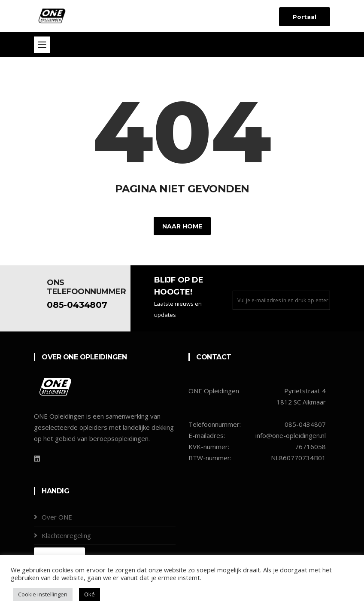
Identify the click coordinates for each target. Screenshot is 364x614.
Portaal (305, 17)
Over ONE (57, 517)
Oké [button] (89, 594)
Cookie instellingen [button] (43, 594)
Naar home (182, 226)
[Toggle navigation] (42, 45)
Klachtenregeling (66, 535)
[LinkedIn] (37, 459)
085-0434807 (77, 305)
